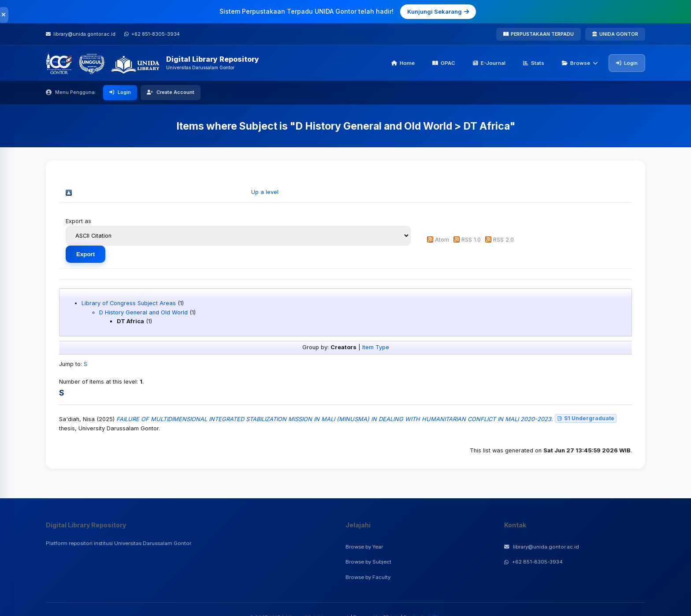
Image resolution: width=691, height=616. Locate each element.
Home (403, 63)
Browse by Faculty (368, 577)
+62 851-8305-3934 (533, 562)
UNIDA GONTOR (615, 34)
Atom (442, 240)
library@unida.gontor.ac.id (542, 547)
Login (627, 63)
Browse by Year (364, 547)
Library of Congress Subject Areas (129, 303)
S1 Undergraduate (586, 418)
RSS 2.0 (503, 240)
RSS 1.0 (471, 240)
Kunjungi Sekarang (438, 11)
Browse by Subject (368, 562)
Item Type (376, 347)
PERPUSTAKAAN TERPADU (539, 34)
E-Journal (489, 63)
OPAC (444, 63)
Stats (534, 63)
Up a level (265, 192)
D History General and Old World (143, 312)
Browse (580, 63)
